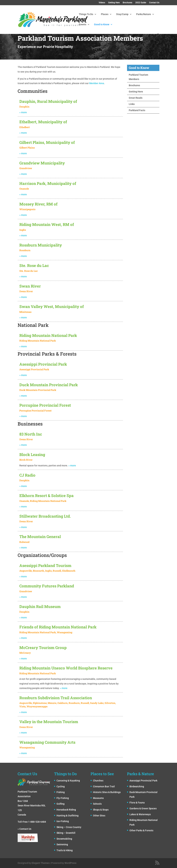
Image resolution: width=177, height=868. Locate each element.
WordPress (70, 863)
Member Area (97, 83)
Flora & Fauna (137, 803)
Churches (98, 781)
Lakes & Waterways (140, 814)
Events (83, 24)
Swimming (62, 844)
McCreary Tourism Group (43, 648)
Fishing (61, 792)
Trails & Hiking (65, 850)
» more (23, 576)
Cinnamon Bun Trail (104, 786)
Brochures (127, 3)
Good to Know (102, 24)
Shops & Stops (101, 810)
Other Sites (99, 816)
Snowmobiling (64, 839)
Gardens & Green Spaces (143, 808)
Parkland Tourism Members (138, 77)
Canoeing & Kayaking (68, 781)
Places (105, 14)
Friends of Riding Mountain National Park (58, 627)
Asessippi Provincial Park (143, 781)
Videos (102, 3)
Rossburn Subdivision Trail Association (56, 698)
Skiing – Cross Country (69, 827)
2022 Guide (141, 3)
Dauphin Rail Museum (40, 607)
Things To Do (86, 14)
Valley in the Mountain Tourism (49, 722)
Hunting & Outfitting (67, 816)
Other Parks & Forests (141, 830)
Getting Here (114, 3)
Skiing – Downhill (66, 833)
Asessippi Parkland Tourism (45, 565)
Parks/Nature (144, 14)
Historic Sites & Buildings (107, 792)
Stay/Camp (122, 14)
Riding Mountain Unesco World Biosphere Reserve (66, 668)
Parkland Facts (137, 110)
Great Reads (136, 98)
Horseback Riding (66, 810)
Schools (97, 804)
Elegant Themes (41, 863)
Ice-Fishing (63, 821)
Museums (98, 798)
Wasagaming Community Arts (47, 742)
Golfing (60, 804)
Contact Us (154, 3)
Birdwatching (137, 786)
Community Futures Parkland (47, 586)
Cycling (61, 786)
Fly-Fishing (63, 798)
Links (132, 104)
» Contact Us (24, 829)
